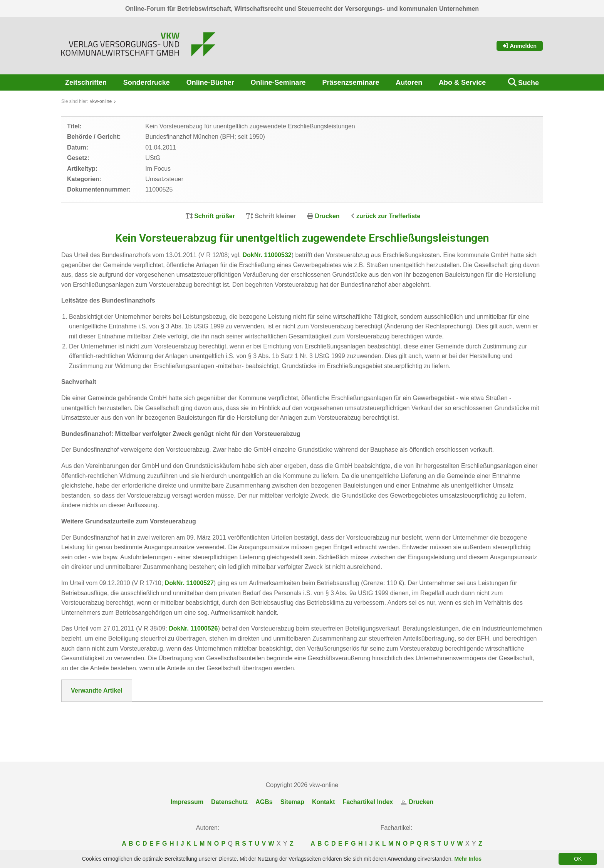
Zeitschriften (86, 82)
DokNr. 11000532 (267, 255)
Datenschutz (229, 802)
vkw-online (101, 101)
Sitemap (292, 802)
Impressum (187, 802)
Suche (528, 83)
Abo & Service (462, 82)
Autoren (409, 82)
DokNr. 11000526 (193, 628)
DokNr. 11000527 (189, 583)
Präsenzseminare (351, 82)
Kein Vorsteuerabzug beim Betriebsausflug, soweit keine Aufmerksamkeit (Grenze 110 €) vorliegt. (218, 722)
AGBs (264, 802)
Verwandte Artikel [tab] (97, 691)
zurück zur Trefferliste (388, 216)
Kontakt (324, 802)
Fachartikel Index (368, 802)
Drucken (327, 216)
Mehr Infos (468, 859)
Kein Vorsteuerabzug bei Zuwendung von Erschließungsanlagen (170, 712)
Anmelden (520, 46)
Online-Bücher (210, 82)
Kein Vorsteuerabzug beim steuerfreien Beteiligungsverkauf (163, 732)
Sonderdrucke (147, 82)
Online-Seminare (278, 82)
